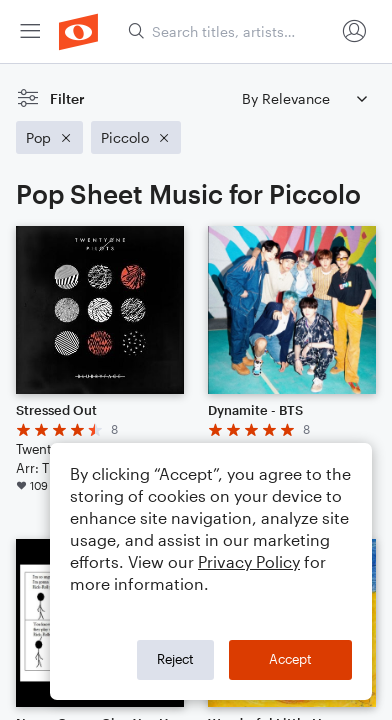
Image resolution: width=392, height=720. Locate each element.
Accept (290, 659)
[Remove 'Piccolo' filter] (136, 137)
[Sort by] (304, 98)
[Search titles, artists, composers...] (231, 31)
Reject (175, 659)
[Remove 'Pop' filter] (49, 137)
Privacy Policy (249, 561)
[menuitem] (30, 31)
